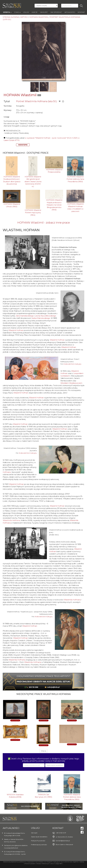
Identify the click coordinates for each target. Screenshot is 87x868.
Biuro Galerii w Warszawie (64, 844)
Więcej (43, 751)
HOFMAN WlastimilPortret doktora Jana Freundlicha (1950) (75, 179)
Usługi (26, 12)
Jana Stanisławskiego (25, 316)
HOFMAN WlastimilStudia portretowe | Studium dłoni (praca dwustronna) (12, 180)
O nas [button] (17, 12)
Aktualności (70, 12)
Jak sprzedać (56, 12)
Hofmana (7, 472)
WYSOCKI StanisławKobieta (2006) (15, 796)
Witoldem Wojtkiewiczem (71, 383)
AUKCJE (34, 12)
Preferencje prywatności (39, 845)
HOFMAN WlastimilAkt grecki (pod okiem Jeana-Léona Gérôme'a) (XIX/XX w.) (33, 182)
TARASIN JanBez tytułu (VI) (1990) (43, 796)
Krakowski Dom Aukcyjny (72, 364)
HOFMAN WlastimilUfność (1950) (12, 205)
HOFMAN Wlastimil (20, 95)
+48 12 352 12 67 (61, 833)
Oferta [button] (7, 12)
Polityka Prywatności (38, 841)
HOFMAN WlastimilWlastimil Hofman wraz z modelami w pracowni (75, 208)
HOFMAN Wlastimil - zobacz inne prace (44, 223)
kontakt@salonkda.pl (63, 841)
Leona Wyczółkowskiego (45, 316)
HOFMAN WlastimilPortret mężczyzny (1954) (33, 213)
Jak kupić (44, 12)
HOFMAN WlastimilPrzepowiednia (54, 171)
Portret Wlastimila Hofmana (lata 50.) (37, 101)
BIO (39, 95)
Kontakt (81, 12)
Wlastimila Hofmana (11, 520)
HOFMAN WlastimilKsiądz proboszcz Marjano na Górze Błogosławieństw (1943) (54, 205)
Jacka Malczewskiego (41, 318)
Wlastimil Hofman (16, 330)
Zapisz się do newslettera (39, 837)
